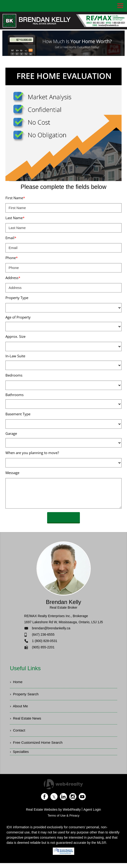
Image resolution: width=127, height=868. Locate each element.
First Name (15, 198)
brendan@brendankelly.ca (51, 628)
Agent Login (92, 814)
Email (11, 238)
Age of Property (18, 317)
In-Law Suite (15, 356)
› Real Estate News (27, 721)
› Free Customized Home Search (38, 747)
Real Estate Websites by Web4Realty (53, 814)
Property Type (17, 298)
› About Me (20, 708)
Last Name (15, 218)
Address (13, 278)
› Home (17, 682)
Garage (11, 433)
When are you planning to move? (32, 453)
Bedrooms (14, 375)
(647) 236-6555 (43, 634)
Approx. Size (15, 336)
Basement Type (18, 414)
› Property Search (25, 695)
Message (12, 473)
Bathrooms (14, 395)
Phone (12, 258)
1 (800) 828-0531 (45, 641)
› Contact (18, 734)
